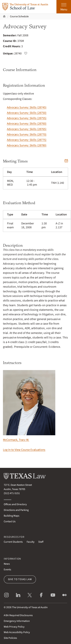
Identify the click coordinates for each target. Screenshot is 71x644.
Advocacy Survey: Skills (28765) (27, 129)
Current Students (13, 542)
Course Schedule (19, 16)
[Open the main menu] (64, 7)
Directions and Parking (16, 510)
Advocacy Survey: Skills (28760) (27, 124)
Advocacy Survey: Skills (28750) (27, 113)
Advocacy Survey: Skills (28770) (27, 134)
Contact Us (10, 521)
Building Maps (12, 516)
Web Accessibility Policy (17, 632)
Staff (41, 542)
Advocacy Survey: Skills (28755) (27, 118)
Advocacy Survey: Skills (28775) (27, 140)
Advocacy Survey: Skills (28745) (27, 107)
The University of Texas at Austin (30, 607)
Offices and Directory (15, 504)
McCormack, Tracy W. (29, 406)
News (7, 564)
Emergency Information (17, 621)
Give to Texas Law (20, 579)
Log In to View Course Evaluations (24, 450)
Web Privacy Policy (14, 627)
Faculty (31, 542)
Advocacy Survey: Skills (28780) (27, 145)
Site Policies (10, 638)
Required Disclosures (18, 615)
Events (7, 570)
